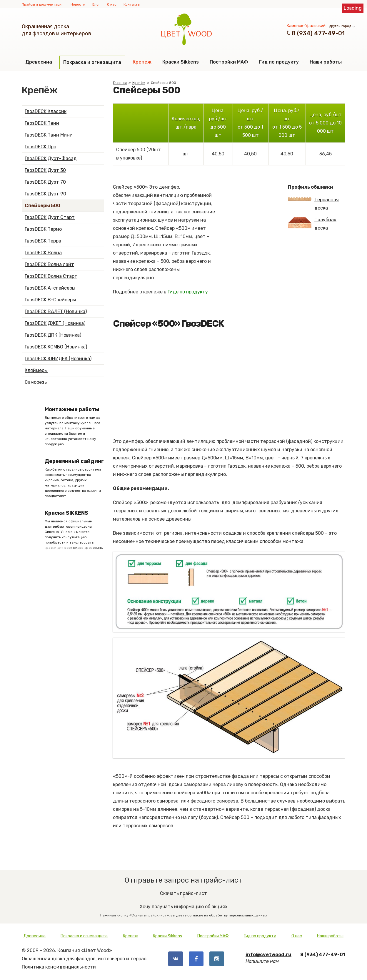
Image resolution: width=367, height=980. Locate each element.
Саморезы (36, 382)
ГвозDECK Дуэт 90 (45, 194)
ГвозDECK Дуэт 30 (45, 170)
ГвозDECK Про (40, 147)
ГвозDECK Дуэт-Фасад (51, 158)
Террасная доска (313, 204)
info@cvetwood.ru (268, 955)
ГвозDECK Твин (42, 123)
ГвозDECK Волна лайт (49, 264)
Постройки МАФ (229, 62)
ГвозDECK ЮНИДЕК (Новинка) (58, 359)
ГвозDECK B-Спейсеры (50, 300)
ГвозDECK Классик (46, 111)
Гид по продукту (279, 62)
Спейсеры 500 (42, 206)
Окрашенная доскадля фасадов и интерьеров (56, 30)
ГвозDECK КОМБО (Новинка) (56, 347)
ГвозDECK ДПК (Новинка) (53, 335)
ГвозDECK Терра (43, 241)
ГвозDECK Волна (43, 253)
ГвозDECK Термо (43, 229)
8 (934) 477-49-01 (318, 33)
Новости (78, 4)
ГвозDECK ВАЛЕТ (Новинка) (56, 312)
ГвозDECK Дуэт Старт (50, 217)
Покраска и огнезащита (92, 62)
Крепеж (142, 62)
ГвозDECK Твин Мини (49, 135)
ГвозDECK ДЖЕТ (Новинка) (55, 323)
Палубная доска (312, 224)
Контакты (132, 4)
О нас (112, 4)
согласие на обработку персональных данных (227, 915)
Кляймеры (36, 370)
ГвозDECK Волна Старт (51, 276)
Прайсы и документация (43, 4)
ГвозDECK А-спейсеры (50, 288)
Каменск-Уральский (306, 26)
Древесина (39, 62)
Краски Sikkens (181, 62)
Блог (96, 4)
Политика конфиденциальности (59, 967)
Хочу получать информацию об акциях (183, 902)
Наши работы (326, 62)
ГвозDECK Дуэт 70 (45, 182)
